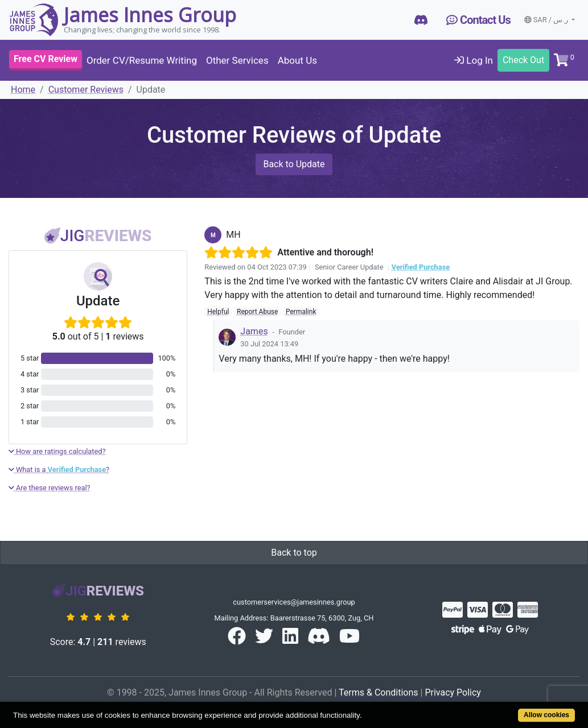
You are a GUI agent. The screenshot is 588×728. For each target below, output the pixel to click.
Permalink (301, 312)
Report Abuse (257, 312)
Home (23, 90)
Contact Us (478, 20)
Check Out (523, 60)
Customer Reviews (86, 90)
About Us (297, 60)
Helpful (218, 312)
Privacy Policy (453, 692)
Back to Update (294, 164)
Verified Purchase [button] (421, 267)
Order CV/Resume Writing (142, 60)
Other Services (237, 60)
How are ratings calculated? (57, 451)
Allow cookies (546, 715)
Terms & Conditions (379, 692)
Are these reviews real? (50, 488)
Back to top (294, 553)
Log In (474, 60)
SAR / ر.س (547, 20)
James (254, 331)
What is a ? (59, 470)
